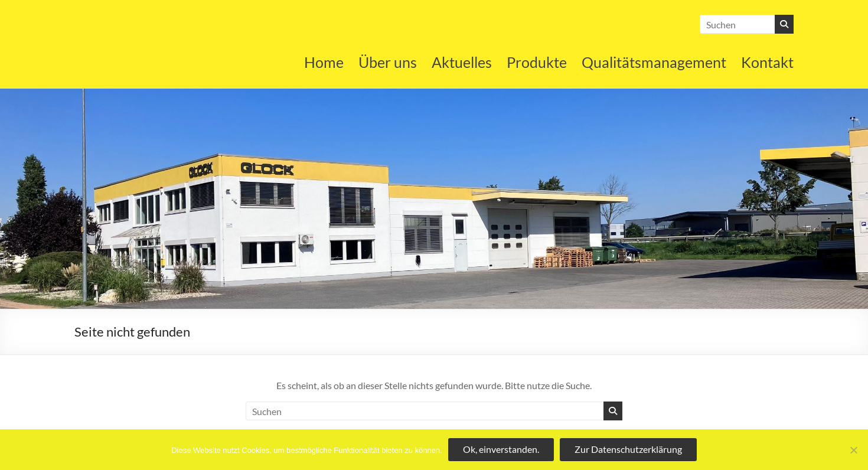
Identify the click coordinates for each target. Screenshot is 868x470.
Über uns (388, 62)
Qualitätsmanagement (654, 62)
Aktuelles (462, 62)
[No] (853, 450)
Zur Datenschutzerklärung (628, 449)
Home (324, 62)
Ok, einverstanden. (501, 449)
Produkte (537, 62)
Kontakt (767, 62)
